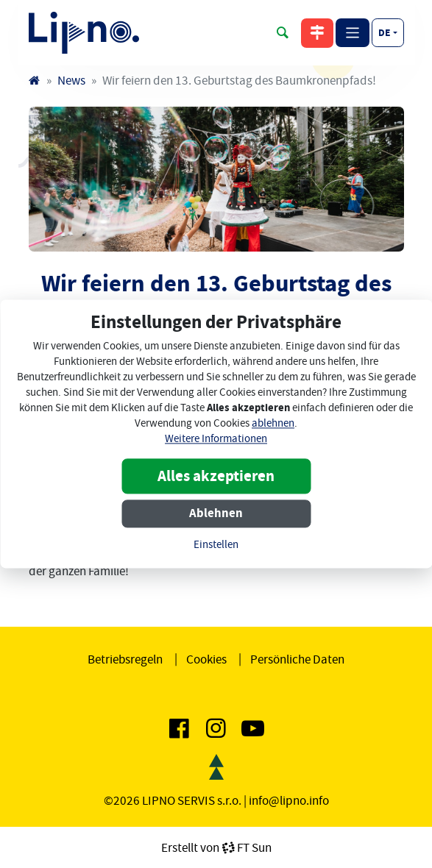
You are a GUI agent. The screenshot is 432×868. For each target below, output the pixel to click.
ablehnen (273, 424)
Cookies (206, 659)
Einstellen (216, 545)
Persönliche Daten (297, 659)
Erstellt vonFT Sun (216, 847)
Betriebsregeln (125, 659)
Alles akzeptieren (216, 477)
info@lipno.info (289, 800)
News (71, 80)
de (384, 32)
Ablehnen (216, 514)
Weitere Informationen (216, 440)
